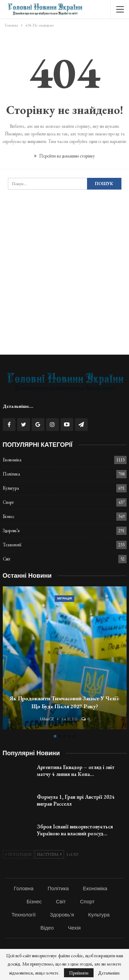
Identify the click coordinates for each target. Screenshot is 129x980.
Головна (24, 888)
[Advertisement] (64, 283)
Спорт (8, 502)
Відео (47, 928)
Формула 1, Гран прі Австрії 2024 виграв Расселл (76, 800)
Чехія (74, 928)
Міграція (64, 598)
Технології (12, 545)
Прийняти (79, 973)
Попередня (18, 854)
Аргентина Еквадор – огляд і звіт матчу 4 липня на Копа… (76, 771)
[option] (65, 659)
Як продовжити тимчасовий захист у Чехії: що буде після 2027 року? (64, 702)
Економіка (12, 460)
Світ (7, 559)
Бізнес (9, 516)
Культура (11, 488)
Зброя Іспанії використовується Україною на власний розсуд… (75, 830)
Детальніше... (18, 406)
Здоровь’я (11, 531)
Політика (11, 474)
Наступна (49, 854)
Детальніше (109, 973)
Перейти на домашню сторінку (64, 156)
